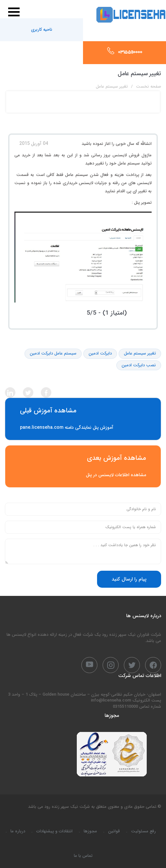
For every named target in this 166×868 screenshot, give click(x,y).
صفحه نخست (149, 87)
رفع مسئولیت (143, 831)
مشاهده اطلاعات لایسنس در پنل (83, 466)
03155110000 (130, 53)
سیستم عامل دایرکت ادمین (53, 354)
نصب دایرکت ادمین (139, 365)
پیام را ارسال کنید (129, 579)
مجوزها (90, 831)
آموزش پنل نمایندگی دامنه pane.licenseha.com (83, 419)
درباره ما (18, 831)
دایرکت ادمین (100, 354)
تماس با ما (83, 856)
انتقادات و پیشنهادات (54, 831)
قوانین (114, 831)
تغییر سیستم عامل (140, 354)
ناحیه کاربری (42, 30)
